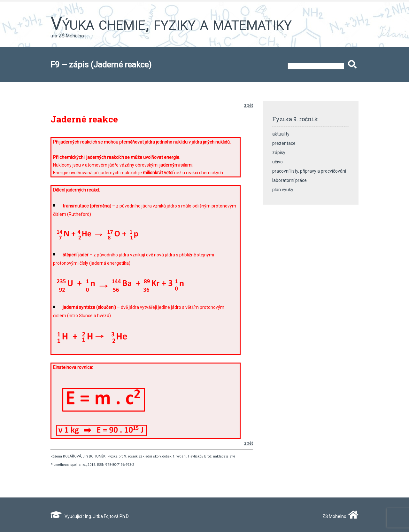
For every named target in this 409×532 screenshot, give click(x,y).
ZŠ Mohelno (339, 516)
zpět (249, 105)
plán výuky (283, 190)
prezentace (284, 143)
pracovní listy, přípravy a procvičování (309, 171)
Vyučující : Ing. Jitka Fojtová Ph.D (90, 516)
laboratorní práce (289, 180)
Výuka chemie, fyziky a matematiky (171, 23)
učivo (278, 162)
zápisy (279, 153)
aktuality (281, 134)
